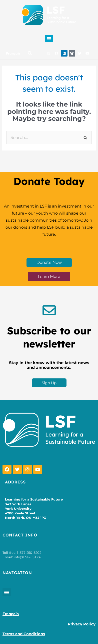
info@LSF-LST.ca (27, 557)
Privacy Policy (82, 624)
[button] (49, 38)
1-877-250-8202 (29, 553)
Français (13, 53)
